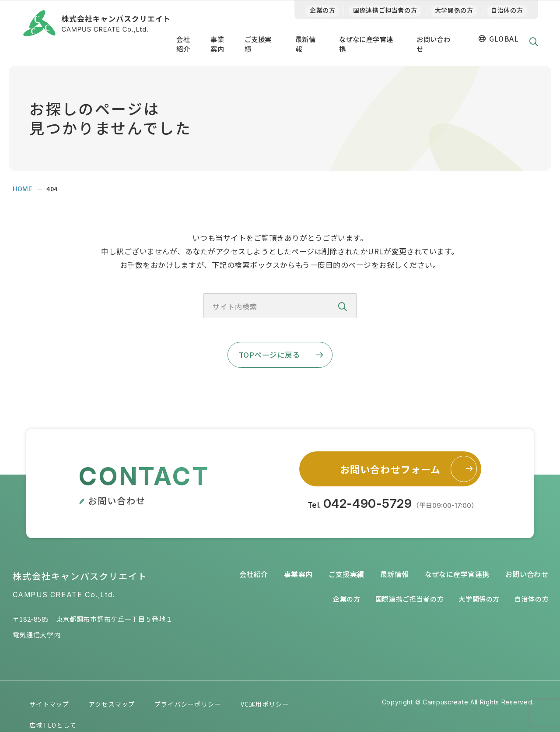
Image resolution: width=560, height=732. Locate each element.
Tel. (393, 506)
